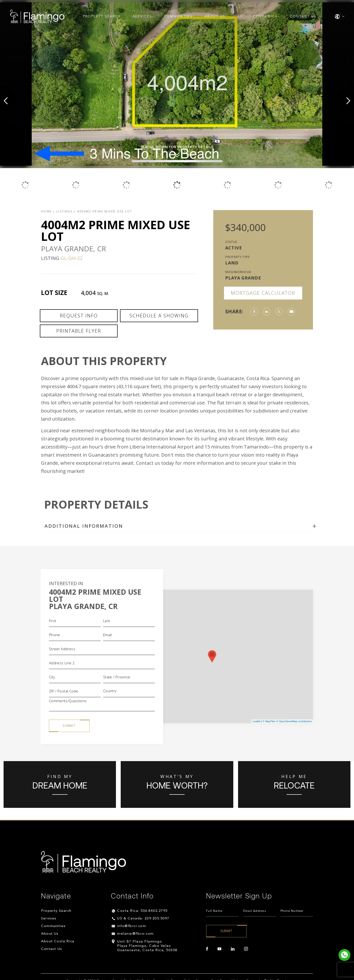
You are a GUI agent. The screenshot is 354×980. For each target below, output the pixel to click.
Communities (178, 16)
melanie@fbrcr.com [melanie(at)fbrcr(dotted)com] (135, 934)
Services (142, 16)
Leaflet (257, 721)
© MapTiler (269, 721)
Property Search (102, 16)
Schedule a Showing (159, 316)
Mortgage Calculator (263, 293)
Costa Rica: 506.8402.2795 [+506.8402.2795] (142, 911)
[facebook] (207, 949)
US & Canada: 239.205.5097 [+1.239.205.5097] (143, 919)
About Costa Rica (258, 16)
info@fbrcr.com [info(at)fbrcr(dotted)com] (132, 926)
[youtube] (219, 949)
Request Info (79, 316)
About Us (215, 16)
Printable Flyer (79, 331)
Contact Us (303, 16)
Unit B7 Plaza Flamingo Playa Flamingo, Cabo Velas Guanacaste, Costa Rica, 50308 (147, 946)
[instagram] (246, 949)
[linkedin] (233, 949)
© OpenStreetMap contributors (294, 721)
